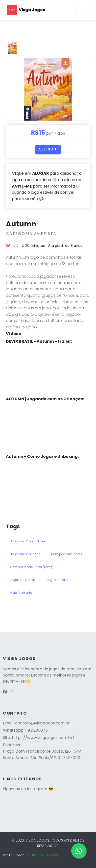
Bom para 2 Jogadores (28, 541)
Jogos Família (58, 580)
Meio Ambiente (21, 593)
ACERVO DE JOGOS (42, 855)
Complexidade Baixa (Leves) (32, 567)
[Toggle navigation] (82, 10)
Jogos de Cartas (23, 580)
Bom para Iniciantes (67, 554)
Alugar (48, 149)
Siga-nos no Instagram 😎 (28, 789)
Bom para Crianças (25, 554)
